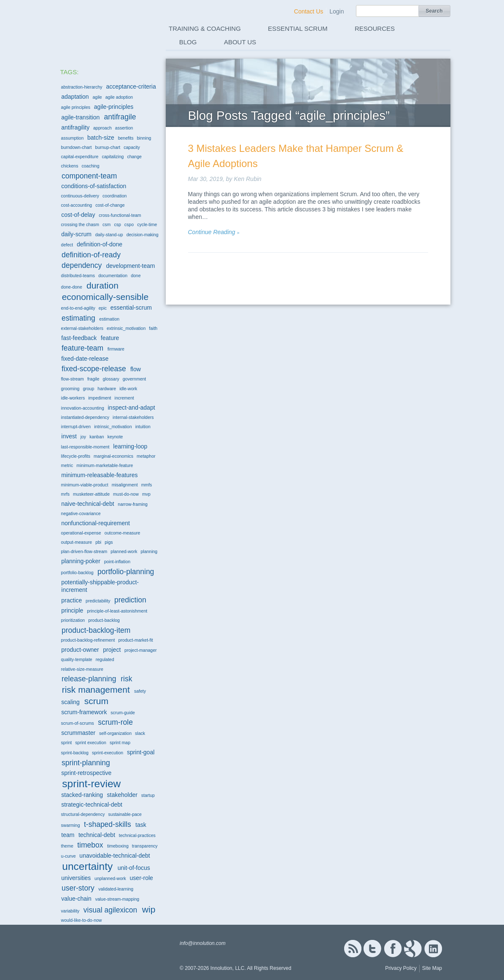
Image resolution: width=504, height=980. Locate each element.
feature (110, 338)
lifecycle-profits (76, 456)
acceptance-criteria (131, 86)
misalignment (125, 485)
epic (103, 308)
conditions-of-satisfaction (94, 186)
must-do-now (126, 494)
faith (153, 328)
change (134, 157)
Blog (188, 42)
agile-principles (114, 107)
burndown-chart (77, 147)
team (68, 835)
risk (126, 679)
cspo (129, 224)
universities (76, 878)
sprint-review (91, 784)
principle (72, 610)
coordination (115, 196)
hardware (107, 389)
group (88, 389)
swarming (71, 825)
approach (102, 128)
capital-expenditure (80, 157)
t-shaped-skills (108, 824)
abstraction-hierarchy (82, 87)
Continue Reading (212, 232)
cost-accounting (77, 205)
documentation (113, 275)
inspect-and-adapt (132, 408)
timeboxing (118, 846)
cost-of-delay (78, 215)
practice (71, 600)
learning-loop (130, 446)
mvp (146, 494)
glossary (111, 379)
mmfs (147, 485)
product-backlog (104, 620)
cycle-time (147, 224)
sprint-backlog (75, 753)
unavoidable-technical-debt (115, 856)
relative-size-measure (82, 669)
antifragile (120, 117)
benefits (126, 138)
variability (70, 911)
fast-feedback (79, 338)
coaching (91, 166)
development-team (131, 266)
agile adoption (119, 97)
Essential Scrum (298, 28)
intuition (143, 427)
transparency (145, 846)
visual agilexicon (110, 910)
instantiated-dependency (85, 417)
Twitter (372, 949)
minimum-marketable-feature (105, 465)
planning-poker (81, 561)
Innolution (101, 26)
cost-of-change (110, 205)
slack (140, 733)
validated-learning (116, 889)
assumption (73, 138)
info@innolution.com (203, 943)
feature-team (82, 348)
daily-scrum (76, 234)
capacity (132, 147)
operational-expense (81, 533)
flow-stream (73, 379)
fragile (93, 379)
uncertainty (87, 866)
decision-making (143, 235)
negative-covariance (81, 513)
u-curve (69, 856)
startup (148, 795)
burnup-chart (108, 147)
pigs (109, 542)
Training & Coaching (205, 28)
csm (106, 224)
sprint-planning (86, 763)
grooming (70, 389)
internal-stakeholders (133, 417)
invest (69, 436)
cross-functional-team (120, 215)
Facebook (393, 949)
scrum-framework (84, 712)
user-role (141, 878)
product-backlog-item (96, 630)
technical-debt (97, 835)
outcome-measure (123, 533)
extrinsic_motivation (126, 328)
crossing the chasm (80, 224)
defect (67, 245)
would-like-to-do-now (82, 920)
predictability (98, 601)
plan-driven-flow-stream (84, 551)
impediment (100, 398)
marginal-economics (113, 456)
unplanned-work (110, 878)
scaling (70, 702)
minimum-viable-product (85, 485)
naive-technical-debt (88, 504)
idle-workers (73, 398)
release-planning (89, 679)
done (136, 275)
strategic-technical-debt (92, 805)
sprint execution (91, 742)
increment (124, 398)
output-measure (77, 542)
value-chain (76, 899)
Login (337, 11)
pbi (98, 542)
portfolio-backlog (77, 572)
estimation (109, 319)
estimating (78, 318)
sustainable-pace (125, 814)
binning (144, 138)
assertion (124, 128)
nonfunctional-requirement (96, 523)
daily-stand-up (109, 235)
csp (117, 224)
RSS (353, 949)
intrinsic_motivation (113, 427)
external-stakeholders (82, 328)
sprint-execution (108, 753)
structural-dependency (83, 814)
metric (67, 465)
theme (67, 846)
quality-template (77, 659)
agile (97, 97)
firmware (116, 349)
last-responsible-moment (85, 447)
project (112, 650)
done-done (72, 287)
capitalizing (113, 157)
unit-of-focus (134, 868)
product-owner (80, 650)
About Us (240, 42)
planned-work (124, 551)
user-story (78, 888)
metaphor (146, 456)
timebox (90, 845)
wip (149, 909)
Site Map (432, 968)
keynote (115, 437)
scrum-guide (123, 713)
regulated (105, 659)
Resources (375, 28)
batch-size (101, 138)
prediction (130, 600)
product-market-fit (135, 640)
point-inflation (117, 562)
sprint (67, 742)
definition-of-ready (91, 255)
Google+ (413, 949)
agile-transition (80, 117)
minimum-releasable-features (99, 475)
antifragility (75, 127)
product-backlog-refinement (88, 640)
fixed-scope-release (94, 369)
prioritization (73, 620)
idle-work (128, 389)
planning (149, 551)
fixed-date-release (85, 359)
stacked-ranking (82, 795)
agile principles (76, 107)
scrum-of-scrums (78, 723)
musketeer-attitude (91, 494)
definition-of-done (100, 244)
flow (136, 369)
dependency (82, 265)
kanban (97, 437)
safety (140, 691)
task (141, 825)
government (134, 379)
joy (83, 437)
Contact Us (309, 11)
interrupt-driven (76, 427)
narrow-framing (133, 504)
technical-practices (137, 835)
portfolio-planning (126, 572)
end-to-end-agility (78, 308)
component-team (89, 176)
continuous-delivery (80, 196)
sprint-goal (141, 752)
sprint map (120, 742)
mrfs (65, 494)
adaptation (75, 97)
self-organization (115, 733)
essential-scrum (131, 308)
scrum (96, 701)
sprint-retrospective (86, 773)
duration (102, 285)
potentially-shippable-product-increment (100, 586)
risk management (96, 690)
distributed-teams (78, 275)
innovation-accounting (83, 408)
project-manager (140, 650)
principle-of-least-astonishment (117, 611)
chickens (70, 166)
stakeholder (122, 795)
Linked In (433, 949)
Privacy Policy (401, 968)
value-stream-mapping (117, 899)
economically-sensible (105, 297)
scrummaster (78, 733)
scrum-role (115, 722)
